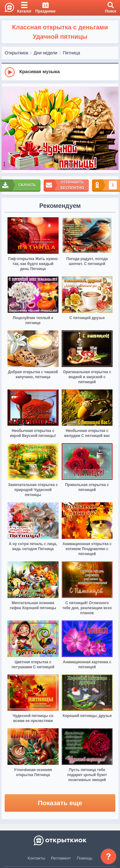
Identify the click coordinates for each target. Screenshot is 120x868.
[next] (112, 128)
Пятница (72, 53)
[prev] (8, 128)
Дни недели (46, 53)
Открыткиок (17, 53)
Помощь (84, 858)
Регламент (61, 858)
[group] (60, 72)
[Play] (10, 72)
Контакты (36, 858)
